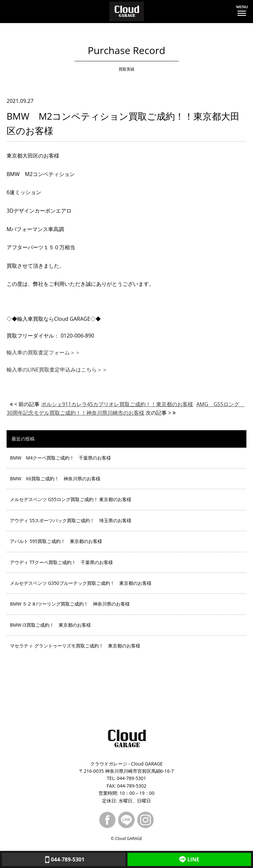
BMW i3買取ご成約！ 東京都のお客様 (50, 625)
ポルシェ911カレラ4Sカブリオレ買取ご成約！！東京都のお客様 (117, 404)
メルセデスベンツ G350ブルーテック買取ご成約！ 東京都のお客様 (81, 583)
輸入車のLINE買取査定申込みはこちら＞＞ (57, 370)
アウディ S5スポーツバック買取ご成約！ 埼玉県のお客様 (71, 520)
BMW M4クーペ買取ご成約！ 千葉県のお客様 (60, 458)
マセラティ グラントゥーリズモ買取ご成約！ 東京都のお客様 (75, 646)
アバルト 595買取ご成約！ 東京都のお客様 (56, 541)
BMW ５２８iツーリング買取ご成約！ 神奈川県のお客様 (70, 604)
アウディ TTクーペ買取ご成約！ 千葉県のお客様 (61, 562)
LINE (189, 859)
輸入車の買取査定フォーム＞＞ (43, 352)
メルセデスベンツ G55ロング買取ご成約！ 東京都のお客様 (71, 499)
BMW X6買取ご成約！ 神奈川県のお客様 (55, 479)
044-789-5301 (64, 859)
